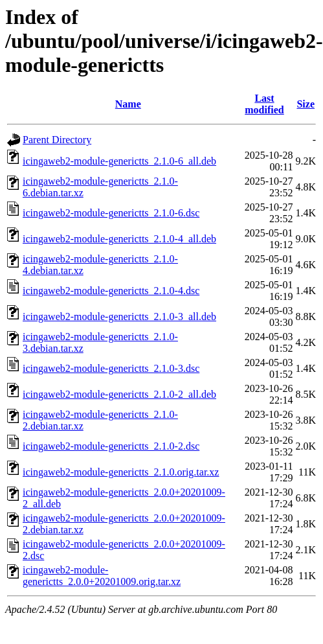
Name (128, 104)
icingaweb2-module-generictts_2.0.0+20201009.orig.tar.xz (102, 576)
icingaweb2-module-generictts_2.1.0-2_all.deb (119, 394)
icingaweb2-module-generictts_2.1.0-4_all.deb (119, 239)
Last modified (264, 104)
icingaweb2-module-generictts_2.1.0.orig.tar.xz (121, 472)
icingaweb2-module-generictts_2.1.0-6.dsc (111, 213)
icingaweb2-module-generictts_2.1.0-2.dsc (111, 446)
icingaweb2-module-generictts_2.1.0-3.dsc (111, 368)
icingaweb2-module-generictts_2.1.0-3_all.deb (119, 316)
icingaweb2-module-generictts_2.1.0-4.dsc (111, 291)
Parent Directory (57, 140)
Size (306, 104)
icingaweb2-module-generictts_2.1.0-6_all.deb (119, 161)
